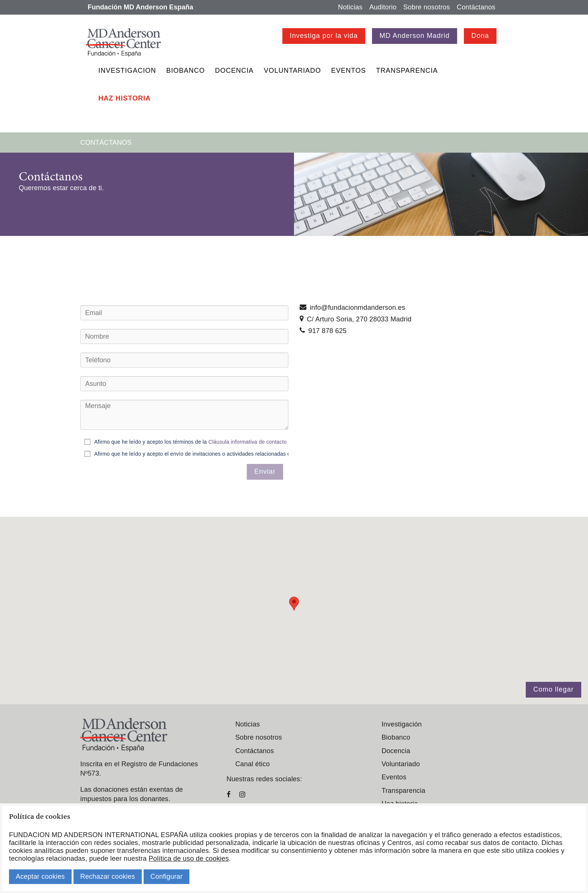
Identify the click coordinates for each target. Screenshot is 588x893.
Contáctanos (476, 7)
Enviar (265, 471)
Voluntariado (292, 71)
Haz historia (124, 98)
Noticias (350, 7)
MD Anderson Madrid (415, 36)
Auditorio (383, 7)
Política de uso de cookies (189, 858)
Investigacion (127, 71)
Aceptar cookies (40, 876)
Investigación (401, 724)
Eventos (349, 71)
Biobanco (185, 71)
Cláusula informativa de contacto (248, 441)
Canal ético (252, 764)
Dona (480, 36)
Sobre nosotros (427, 7)
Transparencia (407, 71)
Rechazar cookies (108, 876)
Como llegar (553, 689)
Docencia (234, 71)
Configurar (166, 876)
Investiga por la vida (324, 36)
